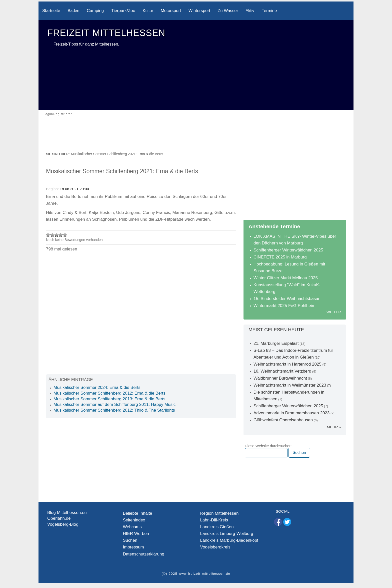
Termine (269, 11)
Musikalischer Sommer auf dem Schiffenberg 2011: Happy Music (114, 404)
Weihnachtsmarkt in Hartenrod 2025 (287, 364)
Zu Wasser (228, 11)
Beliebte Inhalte (138, 513)
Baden (73, 11)
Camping (95, 11)
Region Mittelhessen (219, 513)
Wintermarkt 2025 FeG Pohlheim (284, 306)
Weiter (334, 312)
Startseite (51, 11)
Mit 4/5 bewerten (61, 235)
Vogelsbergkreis (215, 547)
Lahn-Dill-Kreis (214, 520)
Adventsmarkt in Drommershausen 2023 (291, 413)
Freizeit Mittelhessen (106, 33)
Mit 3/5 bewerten (57, 235)
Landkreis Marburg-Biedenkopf (229, 540)
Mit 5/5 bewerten (65, 235)
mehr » (334, 427)
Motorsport (171, 11)
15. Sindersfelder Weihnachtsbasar (286, 299)
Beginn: (53, 189)
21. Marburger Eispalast (276, 343)
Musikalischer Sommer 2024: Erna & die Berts (97, 387)
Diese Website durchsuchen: (269, 446)
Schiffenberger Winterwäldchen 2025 (288, 250)
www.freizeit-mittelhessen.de (205, 574)
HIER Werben (136, 534)
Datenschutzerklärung (144, 554)
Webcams (132, 527)
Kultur (148, 11)
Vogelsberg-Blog (63, 524)
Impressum (133, 547)
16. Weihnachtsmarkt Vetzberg (282, 371)
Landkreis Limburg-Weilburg (227, 534)
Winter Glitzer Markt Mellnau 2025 (286, 278)
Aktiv (250, 11)
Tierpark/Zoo (123, 11)
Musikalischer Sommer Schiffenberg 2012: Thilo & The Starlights (114, 410)
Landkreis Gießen (217, 527)
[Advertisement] (196, 137)
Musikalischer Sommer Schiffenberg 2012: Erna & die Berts (109, 393)
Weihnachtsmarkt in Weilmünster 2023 (290, 385)
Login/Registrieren (58, 114)
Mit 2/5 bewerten (52, 235)
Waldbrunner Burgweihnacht (280, 378)
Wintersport (199, 11)
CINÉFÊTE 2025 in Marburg (280, 257)
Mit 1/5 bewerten (48, 235)
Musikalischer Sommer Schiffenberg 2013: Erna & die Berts (109, 399)
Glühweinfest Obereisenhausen (283, 420)
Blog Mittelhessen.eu (67, 513)
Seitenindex (134, 520)
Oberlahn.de (59, 518)
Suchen (130, 540)
